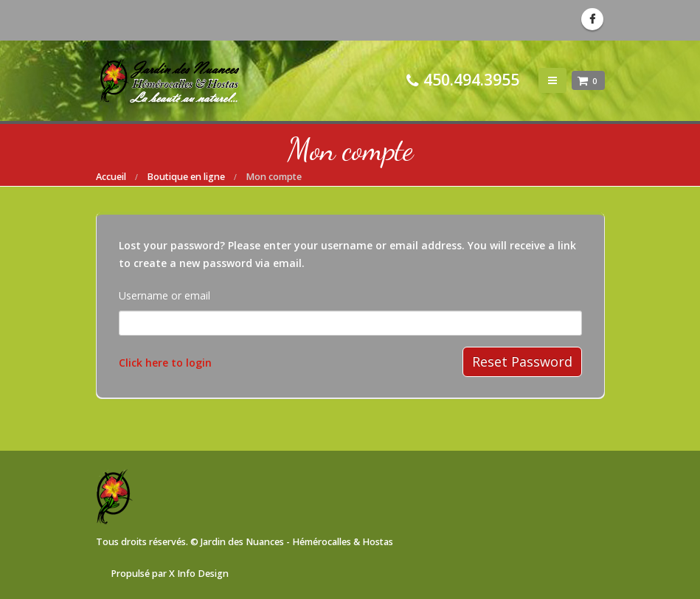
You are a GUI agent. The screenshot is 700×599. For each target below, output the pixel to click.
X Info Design (199, 574)
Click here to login (165, 363)
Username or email (164, 295)
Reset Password (522, 361)
